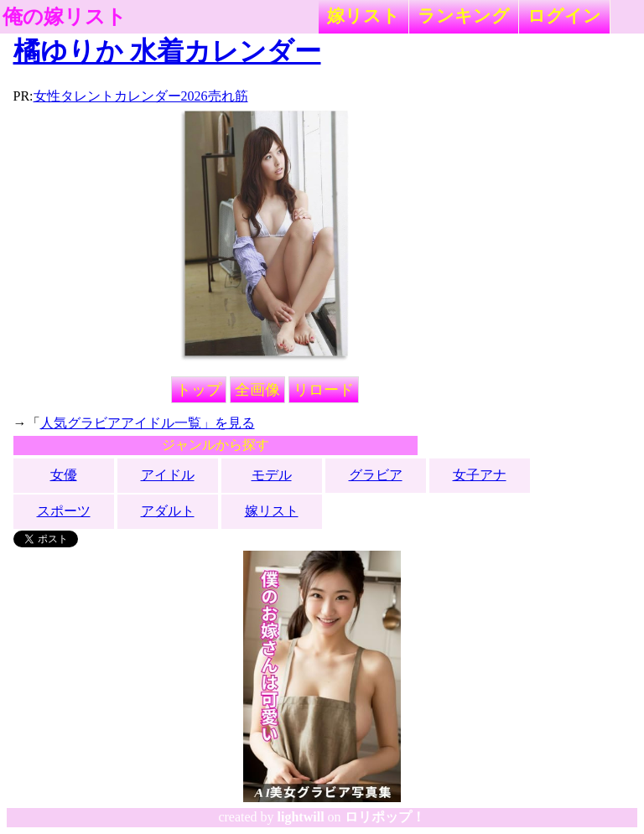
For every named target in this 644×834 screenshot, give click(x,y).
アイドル (168, 475)
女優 (64, 475)
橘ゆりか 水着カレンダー (167, 51)
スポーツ (64, 511)
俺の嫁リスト (65, 17)
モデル (272, 475)
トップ (199, 390)
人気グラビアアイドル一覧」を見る (148, 423)
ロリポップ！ (385, 817)
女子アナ (480, 475)
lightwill (301, 817)
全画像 (257, 390)
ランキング (464, 16)
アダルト (168, 511)
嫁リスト (364, 16)
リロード (324, 390)
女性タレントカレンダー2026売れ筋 (141, 96)
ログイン (564, 16)
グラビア (376, 475)
